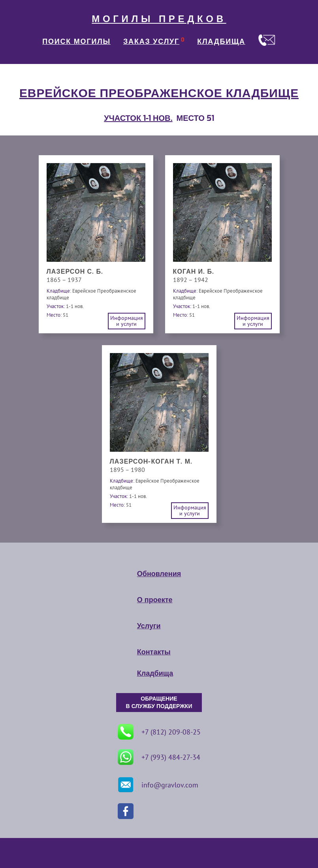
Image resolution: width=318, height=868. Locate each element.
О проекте (155, 600)
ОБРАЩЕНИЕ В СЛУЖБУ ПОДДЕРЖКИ (159, 703)
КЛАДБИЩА (221, 41)
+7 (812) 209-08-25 (159, 732)
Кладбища (155, 673)
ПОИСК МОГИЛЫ (76, 41)
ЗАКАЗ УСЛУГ (151, 41)
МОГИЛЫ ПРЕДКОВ (159, 19)
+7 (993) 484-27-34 (159, 757)
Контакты (154, 652)
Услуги (149, 626)
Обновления (159, 574)
